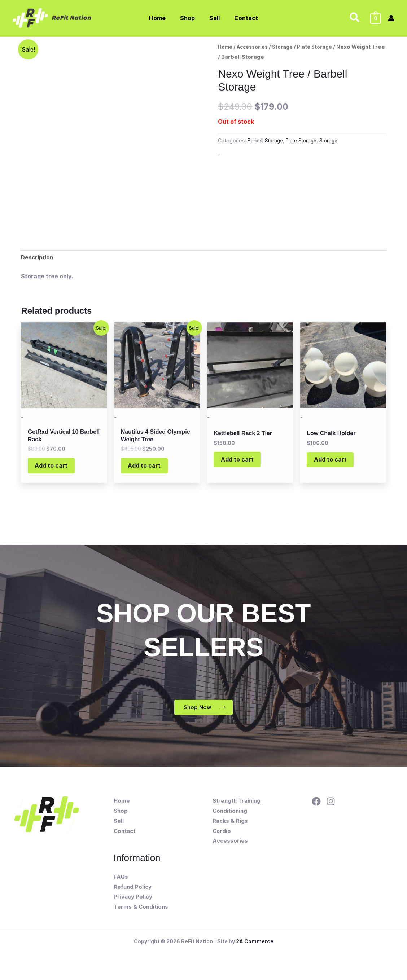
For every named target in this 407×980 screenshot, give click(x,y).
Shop (121, 818)
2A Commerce (255, 948)
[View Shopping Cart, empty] (375, 18)
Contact (124, 838)
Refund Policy (133, 894)
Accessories (256, 47)
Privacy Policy (133, 904)
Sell (119, 828)
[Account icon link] (391, 18)
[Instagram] (331, 809)
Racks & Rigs (230, 828)
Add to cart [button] (55, 469)
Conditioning (230, 818)
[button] (355, 18)
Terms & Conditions (141, 914)
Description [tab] (38, 258)
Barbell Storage (266, 140)
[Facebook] (316, 809)
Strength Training (237, 808)
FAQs (121, 884)
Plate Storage (324, 47)
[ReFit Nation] (53, 17)
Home (226, 47)
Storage (289, 47)
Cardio (222, 838)
